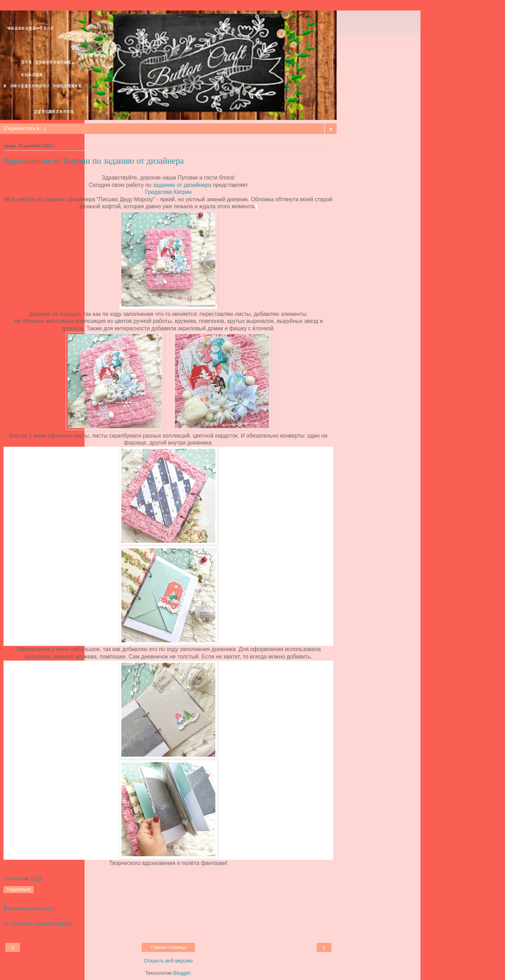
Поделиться (19, 890)
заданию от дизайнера (182, 185)
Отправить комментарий (38, 923)
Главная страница (169, 947)
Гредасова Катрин (169, 192)
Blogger (182, 973)
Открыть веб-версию (168, 961)
